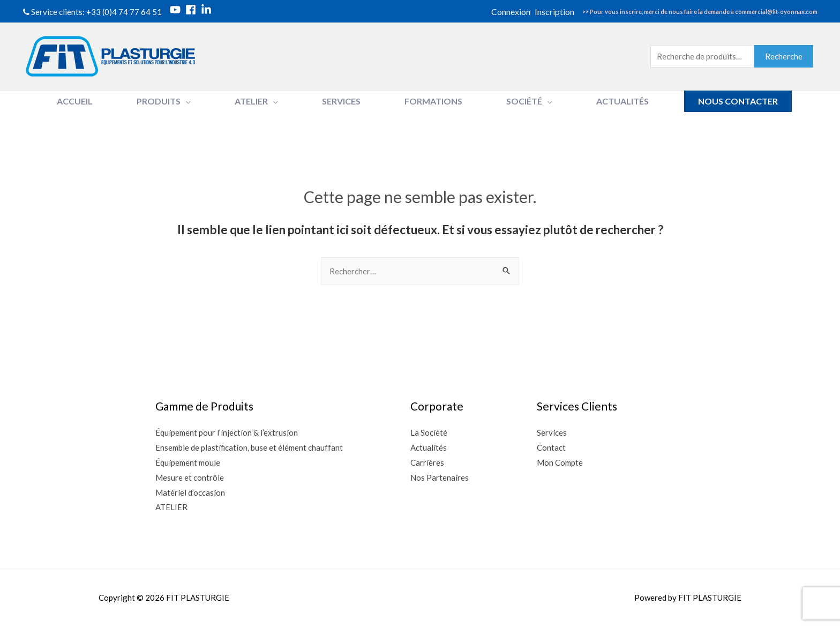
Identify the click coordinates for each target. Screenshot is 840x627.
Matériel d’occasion (190, 492)
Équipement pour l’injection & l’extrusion (227, 432)
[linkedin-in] (208, 10)
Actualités (429, 447)
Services (552, 432)
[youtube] (177, 10)
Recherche (784, 56)
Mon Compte (560, 462)
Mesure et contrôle (190, 477)
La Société (429, 432)
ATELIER (171, 507)
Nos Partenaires (440, 477)
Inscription (554, 12)
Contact (551, 447)
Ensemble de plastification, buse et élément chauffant (249, 447)
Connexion (511, 12)
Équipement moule (188, 462)
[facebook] (192, 10)
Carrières (428, 462)
